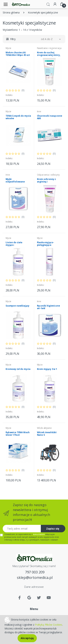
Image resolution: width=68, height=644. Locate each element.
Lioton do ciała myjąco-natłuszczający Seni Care (17, 246)
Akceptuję (27, 638)
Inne (39, 111)
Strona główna (11, 12)
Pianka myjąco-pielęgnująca (46, 244)
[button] (48, 4)
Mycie (8, 48)
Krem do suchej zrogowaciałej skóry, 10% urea (49, 55)
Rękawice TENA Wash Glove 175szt (17, 434)
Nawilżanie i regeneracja (49, 48)
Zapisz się (53, 529)
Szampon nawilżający (17, 306)
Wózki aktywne (44, 428)
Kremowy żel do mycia (18, 369)
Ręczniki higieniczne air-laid (49, 307)
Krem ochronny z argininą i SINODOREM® (47, 182)
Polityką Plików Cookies (49, 625)
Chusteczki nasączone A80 (50, 117)
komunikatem (39, 534)
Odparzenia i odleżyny (48, 175)
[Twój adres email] (22, 529)
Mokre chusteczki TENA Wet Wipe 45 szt (18, 54)
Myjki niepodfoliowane (15, 180)
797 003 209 (35, 572)
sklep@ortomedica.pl (35, 578)
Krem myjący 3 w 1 (47, 369)
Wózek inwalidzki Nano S (47, 434)
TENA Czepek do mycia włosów (18, 117)
